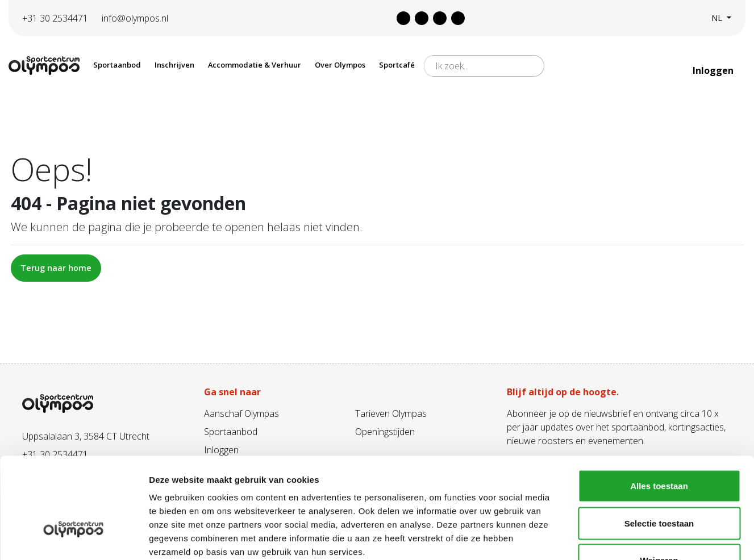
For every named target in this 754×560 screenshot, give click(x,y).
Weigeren (659, 485)
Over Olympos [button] (340, 65)
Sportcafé (397, 65)
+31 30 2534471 (55, 18)
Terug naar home (56, 268)
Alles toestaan (659, 411)
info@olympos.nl (135, 18)
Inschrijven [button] (174, 65)
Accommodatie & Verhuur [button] (255, 65)
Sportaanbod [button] (117, 65)
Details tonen (614, 538)
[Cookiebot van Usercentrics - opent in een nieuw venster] (74, 538)
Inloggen (714, 70)
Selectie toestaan (659, 448)
